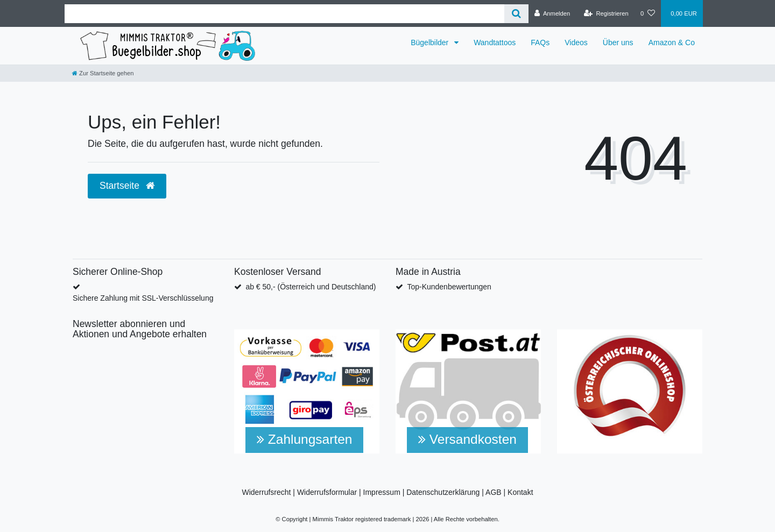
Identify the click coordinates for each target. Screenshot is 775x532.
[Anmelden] (552, 13)
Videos (576, 42)
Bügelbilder (431, 42)
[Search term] (284, 14)
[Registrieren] (606, 13)
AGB (494, 492)
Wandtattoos (495, 42)
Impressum (382, 492)
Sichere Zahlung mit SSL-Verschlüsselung (143, 298)
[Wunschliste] (648, 13)
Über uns (618, 42)
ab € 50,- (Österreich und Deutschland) (311, 287)
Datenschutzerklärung (443, 492)
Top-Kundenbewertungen (449, 287)
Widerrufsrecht (266, 492)
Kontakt (520, 492)
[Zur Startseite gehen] (103, 73)
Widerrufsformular (327, 492)
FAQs (540, 42)
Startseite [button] (127, 186)
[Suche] (516, 14)
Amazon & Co (672, 42)
